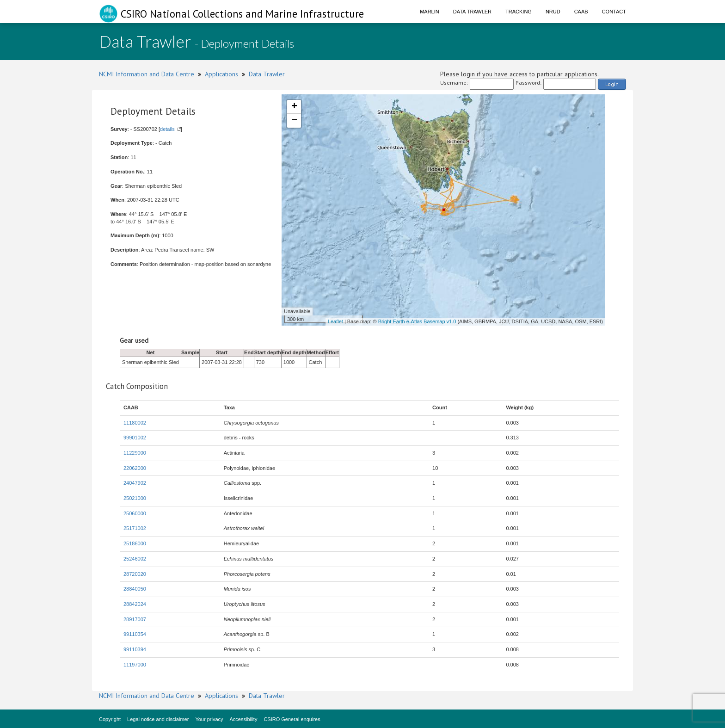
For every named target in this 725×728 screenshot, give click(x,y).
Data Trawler (472, 12)
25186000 (135, 543)
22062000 (135, 468)
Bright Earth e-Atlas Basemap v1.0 (417, 321)
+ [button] (294, 107)
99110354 (135, 634)
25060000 (135, 513)
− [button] (294, 121)
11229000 (135, 453)
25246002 (135, 559)
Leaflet (335, 321)
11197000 (135, 665)
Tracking (519, 12)
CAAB (581, 12)
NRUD (553, 12)
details (167, 129)
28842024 (135, 604)
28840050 (135, 589)
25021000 (135, 498)
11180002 (135, 423)
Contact (614, 12)
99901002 (135, 438)
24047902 (135, 483)
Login (612, 84)
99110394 (135, 649)
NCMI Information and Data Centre (147, 74)
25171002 (135, 528)
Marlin (430, 12)
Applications (221, 74)
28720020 (135, 574)
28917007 (135, 619)
